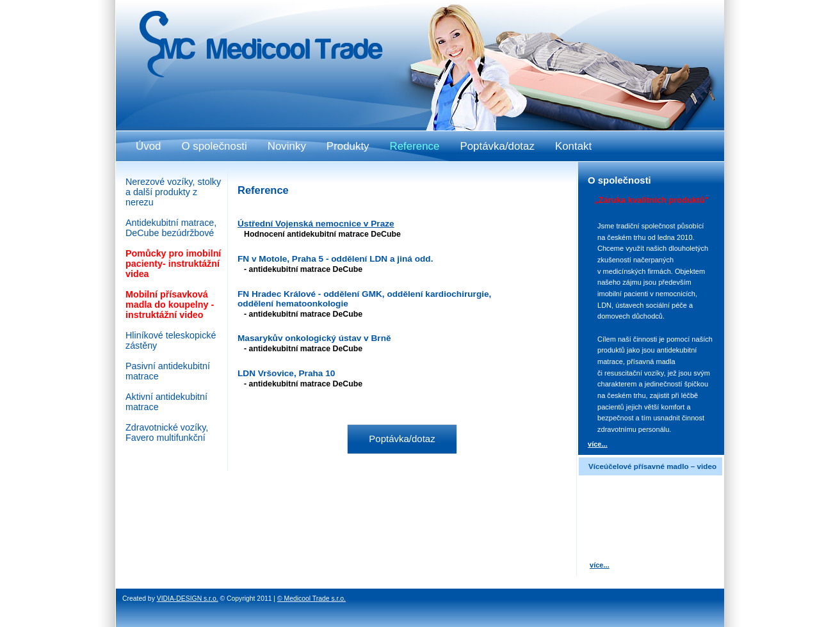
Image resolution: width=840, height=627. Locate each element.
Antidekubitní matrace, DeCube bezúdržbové (171, 228)
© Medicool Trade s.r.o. (311, 599)
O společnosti (214, 146)
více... (598, 444)
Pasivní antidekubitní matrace (168, 371)
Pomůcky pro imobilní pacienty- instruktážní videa (173, 264)
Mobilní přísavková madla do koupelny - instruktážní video (170, 305)
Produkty (348, 146)
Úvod (148, 146)
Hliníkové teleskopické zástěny (171, 340)
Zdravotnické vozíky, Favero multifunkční (167, 433)
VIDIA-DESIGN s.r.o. (188, 599)
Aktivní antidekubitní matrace (166, 402)
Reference (415, 146)
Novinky (287, 146)
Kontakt (573, 146)
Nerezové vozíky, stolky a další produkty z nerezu (173, 192)
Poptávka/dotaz (402, 439)
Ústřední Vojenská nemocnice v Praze (316, 224)
